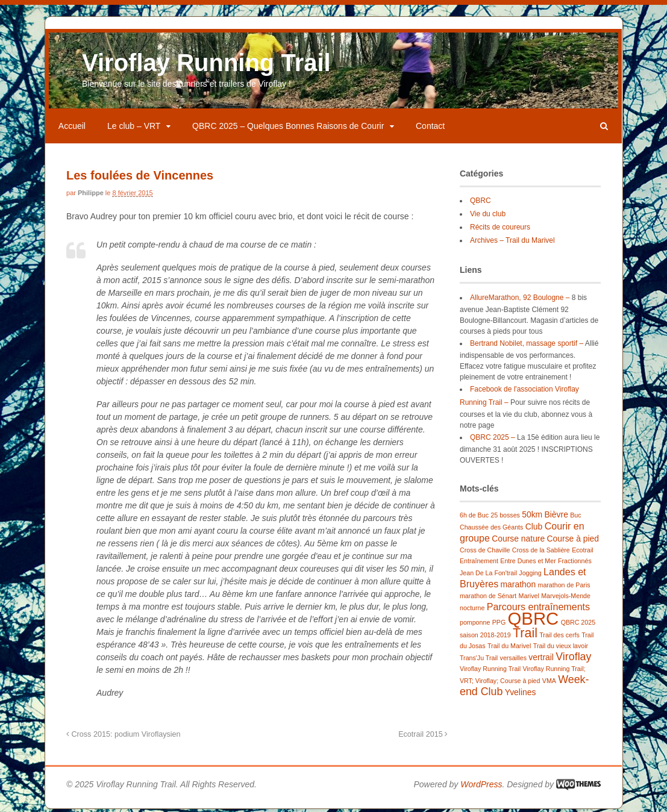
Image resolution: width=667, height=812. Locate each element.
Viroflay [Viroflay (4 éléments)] (573, 658)
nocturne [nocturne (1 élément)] (471, 610)
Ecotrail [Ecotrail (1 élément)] (582, 552)
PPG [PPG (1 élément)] (499, 624)
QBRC (480, 202)
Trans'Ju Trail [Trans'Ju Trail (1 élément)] (478, 660)
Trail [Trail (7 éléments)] (525, 635)
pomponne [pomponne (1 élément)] (474, 624)
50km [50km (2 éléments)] (532, 516)
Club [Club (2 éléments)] (534, 528)
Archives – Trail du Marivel (512, 242)
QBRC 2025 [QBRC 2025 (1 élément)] (578, 624)
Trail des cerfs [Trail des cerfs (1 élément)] (559, 637)
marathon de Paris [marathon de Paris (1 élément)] (564, 587)
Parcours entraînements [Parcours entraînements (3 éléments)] (538, 608)
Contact (431, 128)
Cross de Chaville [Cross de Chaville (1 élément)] (484, 552)
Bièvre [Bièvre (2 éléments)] (556, 516)
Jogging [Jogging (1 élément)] (530, 575)
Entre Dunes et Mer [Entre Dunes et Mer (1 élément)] (528, 563)
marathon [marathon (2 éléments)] (518, 586)
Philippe (91, 195)
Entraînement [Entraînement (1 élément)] (478, 563)
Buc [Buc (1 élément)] (575, 517)
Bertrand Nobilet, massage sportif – (526, 345)
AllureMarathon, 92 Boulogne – (519, 299)
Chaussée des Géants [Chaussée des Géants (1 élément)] (491, 529)
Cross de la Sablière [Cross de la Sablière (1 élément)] (540, 552)
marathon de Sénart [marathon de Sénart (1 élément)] (487, 598)
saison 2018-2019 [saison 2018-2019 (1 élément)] (485, 637)
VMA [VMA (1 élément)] (549, 682)
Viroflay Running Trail (208, 64)
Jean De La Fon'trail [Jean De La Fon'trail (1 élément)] (488, 575)
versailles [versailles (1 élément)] (513, 660)
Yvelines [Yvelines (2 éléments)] (520, 694)
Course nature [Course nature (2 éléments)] (518, 540)
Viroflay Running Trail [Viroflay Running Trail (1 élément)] (490, 670)
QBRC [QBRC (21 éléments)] (533, 620)
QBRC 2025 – (492, 439)
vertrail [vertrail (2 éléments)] (541, 659)
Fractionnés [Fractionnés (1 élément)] (574, 563)
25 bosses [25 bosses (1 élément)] (505, 517)
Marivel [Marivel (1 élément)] (528, 598)
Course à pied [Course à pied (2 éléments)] (572, 540)
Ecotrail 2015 (423, 735)
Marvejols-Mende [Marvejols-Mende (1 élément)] (566, 598)
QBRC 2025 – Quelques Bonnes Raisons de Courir (289, 128)
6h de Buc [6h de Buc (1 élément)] (474, 517)
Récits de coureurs (499, 229)
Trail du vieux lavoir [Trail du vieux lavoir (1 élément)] (560, 648)
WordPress (481, 785)
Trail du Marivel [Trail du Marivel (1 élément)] (509, 648)
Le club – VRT (135, 128)
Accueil (73, 128)
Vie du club (487, 216)
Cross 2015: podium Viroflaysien (125, 735)
